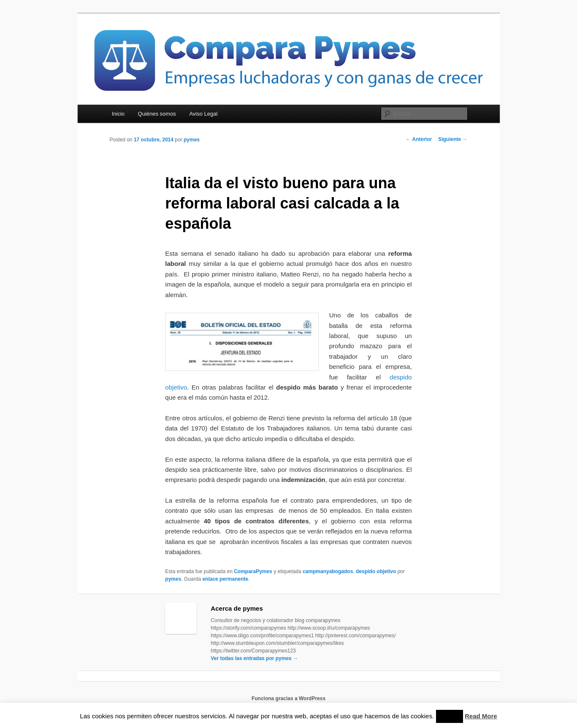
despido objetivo (376, 571)
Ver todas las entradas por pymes (254, 658)
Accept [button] (450, 716)
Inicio (118, 114)
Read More (481, 716)
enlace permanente (225, 579)
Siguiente (453, 139)
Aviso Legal (203, 114)
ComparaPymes (253, 571)
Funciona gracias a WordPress (288, 698)
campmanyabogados (328, 571)
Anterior (419, 139)
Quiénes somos (157, 114)
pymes (192, 140)
